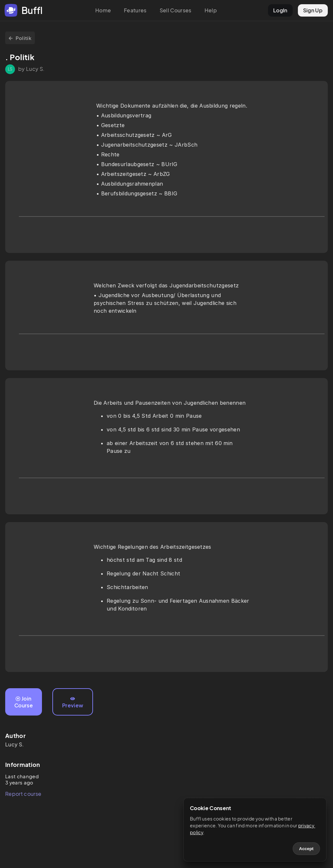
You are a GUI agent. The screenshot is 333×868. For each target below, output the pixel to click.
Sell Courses (176, 10)
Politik (20, 38)
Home (103, 10)
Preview (73, 703)
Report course (23, 794)
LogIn (280, 10)
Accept (306, 849)
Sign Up (313, 10)
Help (211, 10)
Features (135, 10)
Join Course (24, 702)
